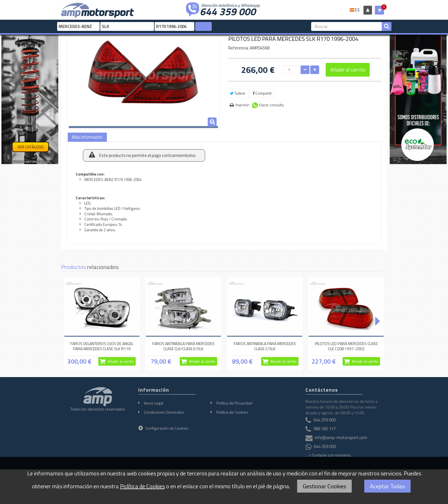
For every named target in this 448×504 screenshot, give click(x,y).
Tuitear (238, 93)
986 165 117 (325, 429)
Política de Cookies (232, 412)
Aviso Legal (154, 403)
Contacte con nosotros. (332, 455)
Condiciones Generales (164, 412)
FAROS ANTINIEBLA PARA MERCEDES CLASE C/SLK (265, 346)
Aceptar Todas (387, 486)
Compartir (262, 93)
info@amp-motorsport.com (341, 438)
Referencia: (239, 48)
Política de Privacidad (234, 403)
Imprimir (242, 105)
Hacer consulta (271, 105)
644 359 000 (228, 11)
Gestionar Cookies (324, 486)
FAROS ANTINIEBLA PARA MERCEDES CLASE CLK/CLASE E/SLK (183, 346)
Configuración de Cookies (163, 428)
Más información (87, 137)
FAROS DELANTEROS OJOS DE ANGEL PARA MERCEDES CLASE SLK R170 (102, 346)
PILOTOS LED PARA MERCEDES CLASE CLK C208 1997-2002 (346, 346)
